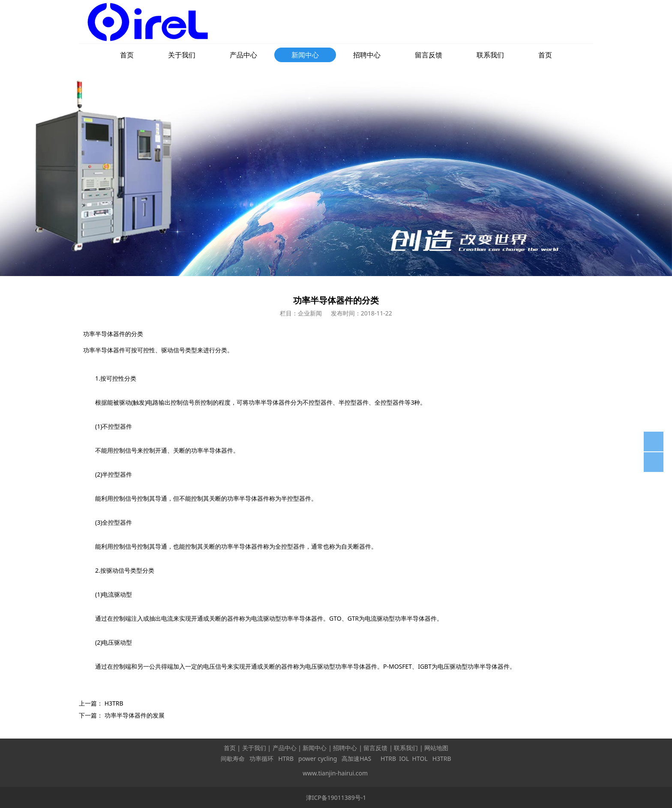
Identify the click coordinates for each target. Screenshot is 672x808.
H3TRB (114, 703)
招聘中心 (367, 55)
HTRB (286, 758)
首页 (127, 55)
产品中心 (243, 55)
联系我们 (490, 55)
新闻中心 (305, 55)
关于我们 (182, 55)
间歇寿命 (233, 758)
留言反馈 (429, 55)
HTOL (420, 758)
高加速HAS (357, 758)
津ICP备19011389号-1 (336, 797)
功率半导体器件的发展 (135, 715)
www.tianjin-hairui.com (335, 773)
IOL (404, 758)
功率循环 (261, 758)
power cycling (318, 758)
